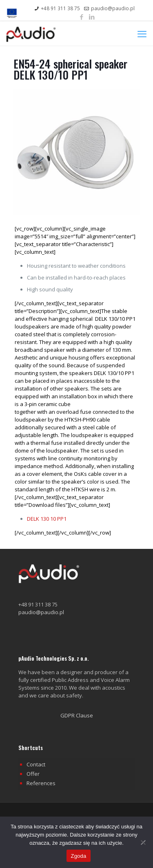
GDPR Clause (77, 715)
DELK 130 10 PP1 (47, 519)
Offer (33, 774)
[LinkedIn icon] (92, 17)
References (41, 783)
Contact (36, 764)
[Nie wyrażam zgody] (143, 842)
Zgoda (78, 856)
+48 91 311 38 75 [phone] (60, 8)
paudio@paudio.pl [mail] (113, 8)
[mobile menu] (142, 33)
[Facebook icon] (81, 17)
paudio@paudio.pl (41, 612)
